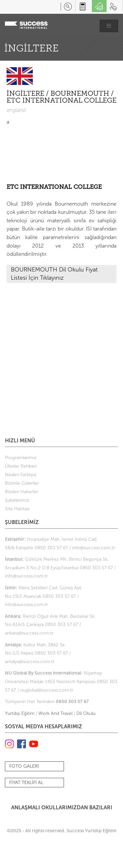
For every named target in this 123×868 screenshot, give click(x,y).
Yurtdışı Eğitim (20, 713)
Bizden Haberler (22, 492)
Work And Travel (55, 713)
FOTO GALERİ (24, 766)
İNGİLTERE (26, 94)
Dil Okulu (86, 713)
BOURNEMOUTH (81, 94)
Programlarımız (21, 458)
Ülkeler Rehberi (21, 466)
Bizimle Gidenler (22, 483)
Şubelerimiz (17, 500)
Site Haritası (17, 509)
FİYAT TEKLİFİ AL (26, 783)
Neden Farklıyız (21, 475)
